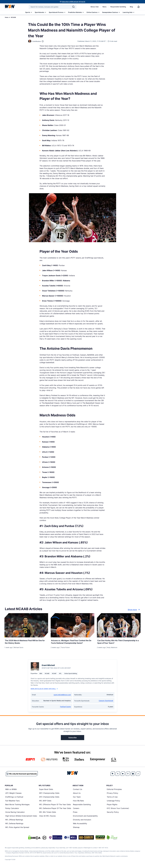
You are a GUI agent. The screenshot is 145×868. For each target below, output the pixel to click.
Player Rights (112, 805)
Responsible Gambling (118, 7)
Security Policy (113, 813)
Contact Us (78, 790)
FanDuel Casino (65, 707)
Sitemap (76, 828)
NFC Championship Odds (49, 794)
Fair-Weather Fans (12, 801)
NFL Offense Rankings (14, 820)
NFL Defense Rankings (14, 824)
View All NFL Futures (47, 817)
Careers (76, 809)
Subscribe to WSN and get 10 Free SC (74, 2)
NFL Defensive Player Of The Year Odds (55, 809)
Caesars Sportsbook (106, 701)
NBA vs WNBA (11, 790)
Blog (131, 7)
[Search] (73, 7)
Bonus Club (95, 7)
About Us (77, 794)
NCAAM (13, 17)
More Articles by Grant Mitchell (44, 689)
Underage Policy (113, 801)
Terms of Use (112, 798)
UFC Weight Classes (13, 794)
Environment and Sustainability (85, 817)
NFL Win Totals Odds (48, 813)
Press (75, 813)
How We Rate (78, 801)
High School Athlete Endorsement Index (21, 817)
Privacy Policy (112, 794)
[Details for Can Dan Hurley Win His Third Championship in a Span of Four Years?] (119, 625)
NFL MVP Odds (45, 801)
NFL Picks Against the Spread (17, 828)
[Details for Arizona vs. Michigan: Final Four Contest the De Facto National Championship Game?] (72, 625)
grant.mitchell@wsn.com (62, 695)
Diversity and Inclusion (82, 820)
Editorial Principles (114, 790)
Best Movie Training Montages (17, 805)
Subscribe (72, 738)
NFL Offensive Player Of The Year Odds (55, 805)
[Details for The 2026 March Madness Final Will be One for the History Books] (26, 625)
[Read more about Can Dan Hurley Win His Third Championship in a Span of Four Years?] (119, 642)
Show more (134, 610)
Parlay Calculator (12, 809)
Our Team (77, 798)
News (104, 7)
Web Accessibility (80, 824)
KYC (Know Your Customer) (118, 809)
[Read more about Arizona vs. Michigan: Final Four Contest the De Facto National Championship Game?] (72, 642)
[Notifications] (139, 7)
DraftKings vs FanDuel (14, 798)
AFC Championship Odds (49, 798)
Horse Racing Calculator (15, 813)
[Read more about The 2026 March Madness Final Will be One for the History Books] (26, 642)
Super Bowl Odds (46, 790)
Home (7, 17)
